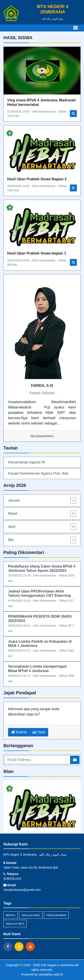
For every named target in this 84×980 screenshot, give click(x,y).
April (42, 527)
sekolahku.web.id (51, 974)
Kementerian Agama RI (27, 462)
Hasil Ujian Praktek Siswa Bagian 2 (37, 179)
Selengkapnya (42, 436)
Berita (11, 915)
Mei (42, 540)
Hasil (39, 732)
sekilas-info (31, 915)
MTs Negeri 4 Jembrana (57, 965)
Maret (42, 514)
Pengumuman (56, 915)
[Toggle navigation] (75, 28)
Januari (42, 500)
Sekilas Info (15, 924)
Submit (19, 732)
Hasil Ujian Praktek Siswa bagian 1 (37, 253)
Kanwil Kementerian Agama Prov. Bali (38, 473)
